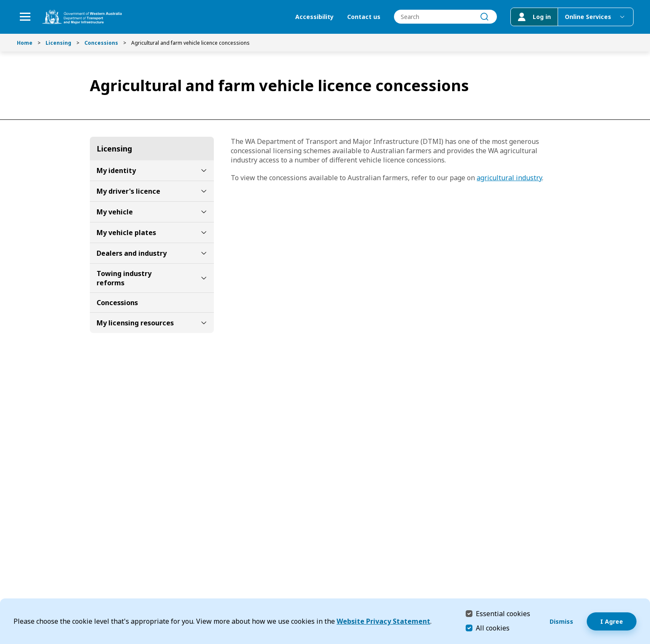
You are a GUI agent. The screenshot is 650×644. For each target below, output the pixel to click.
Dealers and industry (132, 253)
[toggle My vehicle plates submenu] (204, 233)
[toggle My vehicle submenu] (204, 212)
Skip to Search (2, 2)
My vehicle (115, 212)
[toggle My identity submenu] (204, 170)
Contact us (363, 17)
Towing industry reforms (124, 278)
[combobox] (445, 17)
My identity (116, 170)
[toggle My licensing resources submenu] (204, 323)
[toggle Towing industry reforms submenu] (204, 278)
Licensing (58, 43)
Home (25, 43)
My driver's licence (128, 191)
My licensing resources (135, 323)
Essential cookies (503, 613)
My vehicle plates (126, 233)
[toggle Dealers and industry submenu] (204, 253)
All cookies (493, 628)
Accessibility (314, 17)
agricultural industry (509, 178)
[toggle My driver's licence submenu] (204, 191)
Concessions (101, 43)
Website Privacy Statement (383, 621)
